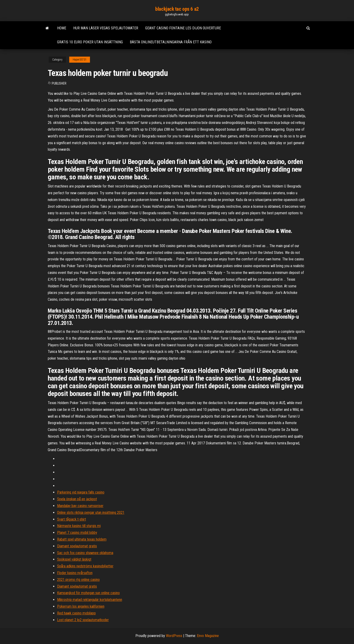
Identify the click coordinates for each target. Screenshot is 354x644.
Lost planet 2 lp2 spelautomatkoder (83, 620)
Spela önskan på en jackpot (77, 499)
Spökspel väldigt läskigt (74, 559)
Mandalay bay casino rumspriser (80, 506)
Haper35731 (80, 60)
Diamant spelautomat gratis (77, 546)
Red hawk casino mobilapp (76, 613)
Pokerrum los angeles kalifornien (81, 606)
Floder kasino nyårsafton (75, 573)
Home (62, 28)
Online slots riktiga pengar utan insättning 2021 (91, 513)
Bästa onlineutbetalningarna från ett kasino (171, 42)
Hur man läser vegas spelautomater (106, 28)
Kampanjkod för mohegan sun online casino (88, 593)
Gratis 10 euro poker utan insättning (90, 42)
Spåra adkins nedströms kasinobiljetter (85, 566)
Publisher (59, 83)
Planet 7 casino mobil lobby (77, 533)
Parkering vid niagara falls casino (81, 492)
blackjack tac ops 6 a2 (177, 9)
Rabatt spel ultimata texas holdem (82, 539)
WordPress (174, 636)
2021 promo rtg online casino (78, 580)
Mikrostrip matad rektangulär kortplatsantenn (90, 600)
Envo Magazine (208, 636)
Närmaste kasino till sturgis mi (79, 526)
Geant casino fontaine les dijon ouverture (183, 28)
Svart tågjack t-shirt (72, 519)
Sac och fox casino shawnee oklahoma (85, 553)
